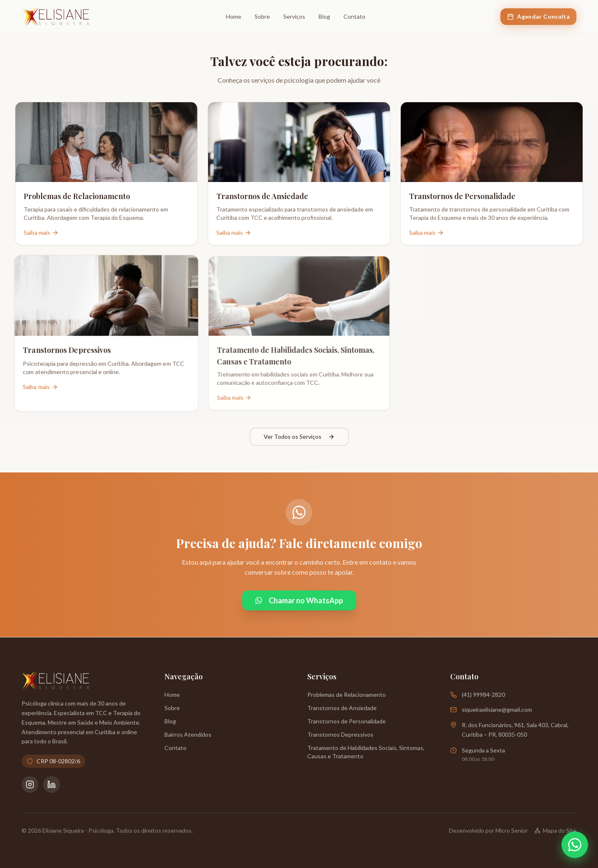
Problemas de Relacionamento (347, 695)
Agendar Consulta (538, 16)
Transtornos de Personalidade (347, 721)
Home (234, 16)
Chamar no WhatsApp (299, 600)
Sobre (262, 16)
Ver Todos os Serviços (299, 436)
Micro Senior (512, 830)
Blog (324, 16)
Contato (354, 16)
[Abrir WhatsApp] (575, 845)
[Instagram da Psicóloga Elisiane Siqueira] (30, 784)
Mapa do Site (555, 830)
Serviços (294, 16)
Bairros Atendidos (188, 734)
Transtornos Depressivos (340, 734)
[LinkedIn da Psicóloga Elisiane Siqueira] (51, 784)
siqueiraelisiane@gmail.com (497, 709)
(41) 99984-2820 (483, 695)
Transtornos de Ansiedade (342, 708)
